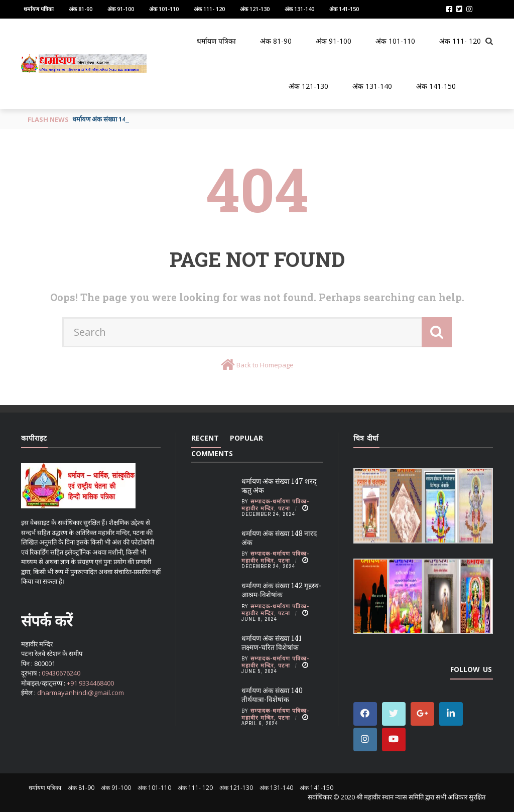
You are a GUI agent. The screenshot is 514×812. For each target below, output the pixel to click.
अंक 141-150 (344, 9)
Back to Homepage (265, 365)
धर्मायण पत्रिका (39, 9)
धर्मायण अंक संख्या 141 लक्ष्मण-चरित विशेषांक (272, 643)
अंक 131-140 (299, 9)
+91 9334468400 (90, 683)
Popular (246, 438)
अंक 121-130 (255, 9)
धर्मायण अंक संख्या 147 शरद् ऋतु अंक (279, 486)
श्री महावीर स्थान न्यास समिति (390, 797)
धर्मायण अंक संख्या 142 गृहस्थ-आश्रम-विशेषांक (281, 590)
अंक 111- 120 (209, 9)
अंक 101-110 (164, 9)
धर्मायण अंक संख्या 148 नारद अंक (279, 538)
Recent (205, 438)
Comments (212, 453)
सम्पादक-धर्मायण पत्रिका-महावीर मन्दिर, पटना (275, 505)
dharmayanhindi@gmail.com (81, 693)
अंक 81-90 (81, 9)
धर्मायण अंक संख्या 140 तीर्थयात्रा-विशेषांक (272, 695)
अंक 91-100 (121, 9)
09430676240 (61, 673)
